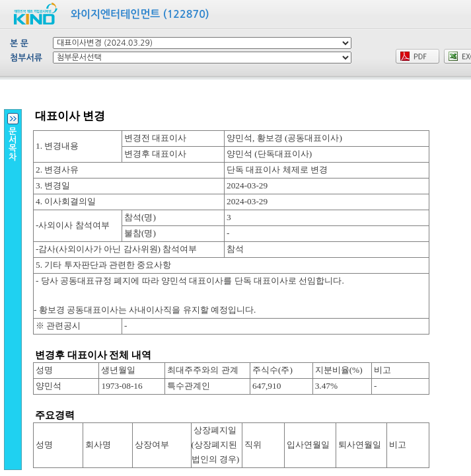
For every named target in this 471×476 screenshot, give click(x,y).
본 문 (19, 43)
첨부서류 (26, 58)
